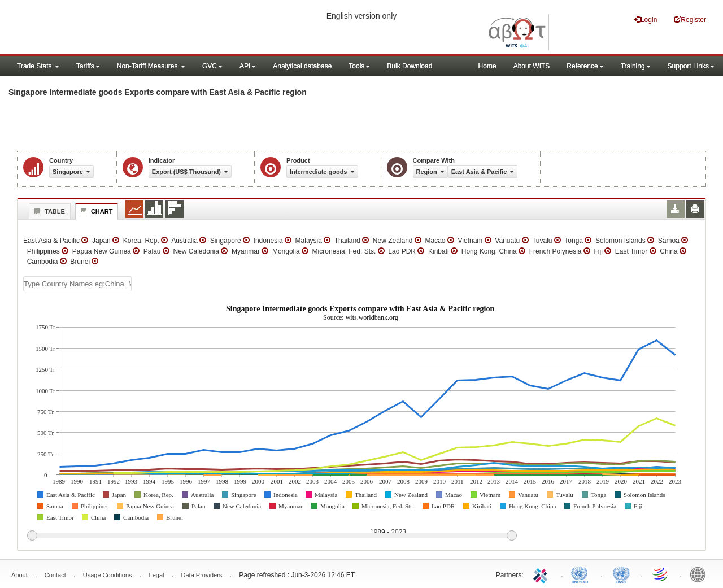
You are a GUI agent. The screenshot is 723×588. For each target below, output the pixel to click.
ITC (542, 574)
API (248, 66)
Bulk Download (410, 66)
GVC (212, 66)
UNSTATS (621, 574)
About (19, 575)
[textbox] (77, 284)
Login (645, 19)
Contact (55, 575)
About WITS (532, 66)
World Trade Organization (661, 574)
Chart (95, 211)
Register (690, 19)
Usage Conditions (108, 575)
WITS (113, 28)
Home (487, 66)
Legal (157, 575)
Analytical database (302, 66)
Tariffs (88, 66)
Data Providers (202, 575)
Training (636, 66)
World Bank (700, 574)
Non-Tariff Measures (151, 66)
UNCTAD (582, 574)
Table (48, 211)
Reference (585, 66)
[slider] (272, 536)
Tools (359, 66)
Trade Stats (38, 66)
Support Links (691, 66)
